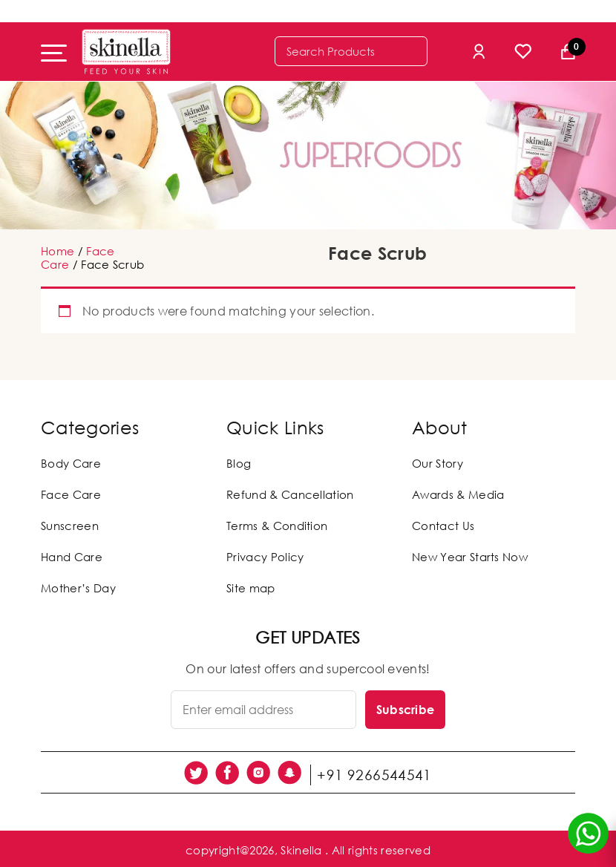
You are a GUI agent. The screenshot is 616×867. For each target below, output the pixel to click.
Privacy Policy (265, 557)
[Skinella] (126, 52)
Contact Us (443, 526)
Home (58, 251)
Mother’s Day (78, 588)
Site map (251, 588)
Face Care (71, 494)
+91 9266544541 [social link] (379, 771)
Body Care (71, 463)
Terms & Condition (277, 526)
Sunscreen (70, 526)
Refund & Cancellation (290, 494)
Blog (239, 463)
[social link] (201, 771)
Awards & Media (458, 494)
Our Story (438, 463)
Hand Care (72, 557)
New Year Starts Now (470, 557)
